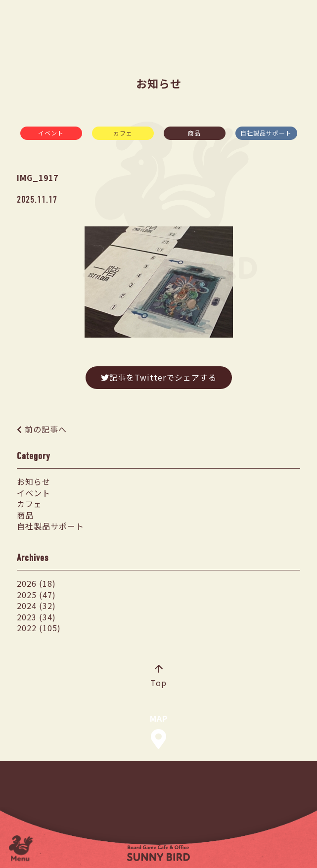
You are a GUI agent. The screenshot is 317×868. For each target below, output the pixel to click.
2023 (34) (36, 617)
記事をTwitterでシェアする (159, 377)
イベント (51, 133)
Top (158, 677)
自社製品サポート (266, 133)
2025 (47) (36, 595)
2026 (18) (36, 583)
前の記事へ (46, 429)
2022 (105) (39, 628)
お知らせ (34, 481)
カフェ (123, 133)
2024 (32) (36, 606)
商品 (194, 133)
